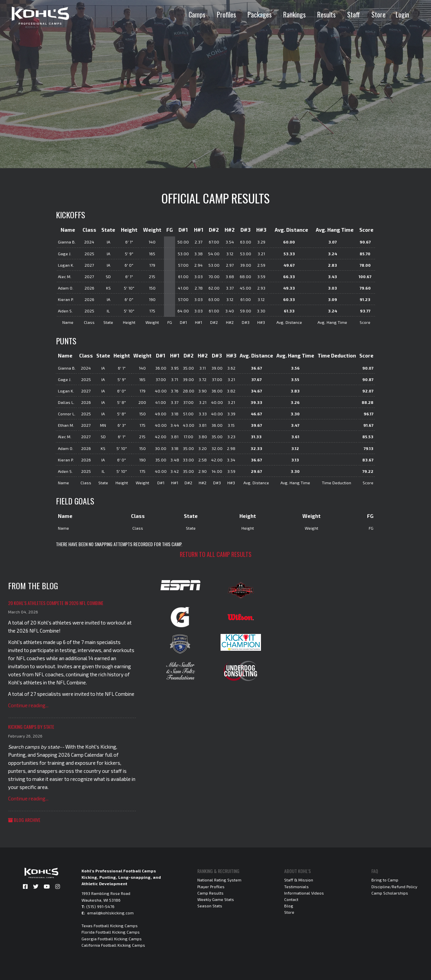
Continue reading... (28, 705)
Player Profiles (211, 887)
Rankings (294, 14)
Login (402, 14)
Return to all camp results (216, 554)
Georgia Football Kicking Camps (112, 939)
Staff (354, 14)
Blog (289, 906)
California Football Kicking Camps (113, 945)
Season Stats (210, 906)
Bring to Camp (385, 880)
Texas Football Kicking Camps (110, 926)
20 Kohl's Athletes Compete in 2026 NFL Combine (56, 603)
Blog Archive (24, 820)
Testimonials (296, 887)
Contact (291, 899)
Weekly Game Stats (216, 899)
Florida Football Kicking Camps (111, 932)
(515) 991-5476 (100, 906)
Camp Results (210, 893)
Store (378, 14)
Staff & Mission (299, 880)
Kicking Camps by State (31, 727)
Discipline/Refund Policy (394, 887)
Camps (197, 14)
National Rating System (219, 880)
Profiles (226, 14)
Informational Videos (304, 893)
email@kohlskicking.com (110, 913)
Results (326, 14)
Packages (260, 14)
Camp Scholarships (390, 893)
